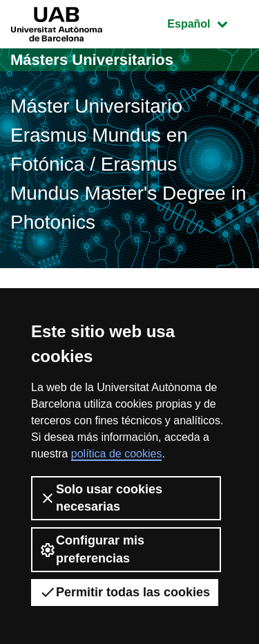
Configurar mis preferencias (92, 549)
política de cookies (117, 454)
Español (208, 22)
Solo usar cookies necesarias (101, 498)
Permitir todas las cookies (125, 592)
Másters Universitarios (92, 60)
